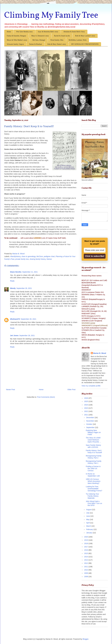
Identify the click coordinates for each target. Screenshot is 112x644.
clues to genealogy (28, 256)
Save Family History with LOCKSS (93, 446)
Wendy (13, 288)
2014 (86, 557)
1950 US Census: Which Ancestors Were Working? (93, 481)
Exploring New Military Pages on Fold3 (93, 432)
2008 (86, 577)
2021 (86, 415)
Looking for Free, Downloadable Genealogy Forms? (94, 489)
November (90, 421)
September (91, 427)
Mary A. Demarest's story (40, 36)
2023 (86, 408)
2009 (86, 573)
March (89, 526)
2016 (86, 550)
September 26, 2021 (24, 288)
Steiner (49, 259)
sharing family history (38, 259)
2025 (86, 401)
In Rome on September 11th (93, 475)
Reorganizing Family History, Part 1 (94, 462)
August (89, 510)
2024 (86, 405)
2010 (86, 570)
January (89, 533)
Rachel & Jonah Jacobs (62, 36)
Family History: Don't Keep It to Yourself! (94, 451)
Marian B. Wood (100, 353)
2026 (86, 398)
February (90, 529)
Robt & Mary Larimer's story (85, 36)
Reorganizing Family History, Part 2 (94, 457)
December (90, 418)
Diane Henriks (16, 272)
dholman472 (15, 319)
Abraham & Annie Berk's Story (74, 32)
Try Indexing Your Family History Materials (92, 496)
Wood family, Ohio (57, 40)
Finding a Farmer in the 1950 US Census (93, 468)
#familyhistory (15, 256)
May (88, 519)
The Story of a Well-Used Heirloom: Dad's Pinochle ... (93, 440)
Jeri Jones (14, 336)
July (88, 513)
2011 (86, 567)
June (88, 516)
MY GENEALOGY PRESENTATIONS (85, 44)
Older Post (71, 390)
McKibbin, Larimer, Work (78, 40)
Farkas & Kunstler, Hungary (16, 36)
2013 (86, 560)
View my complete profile (91, 386)
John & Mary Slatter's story (57, 44)
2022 (86, 411)
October (89, 424)
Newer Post (10, 390)
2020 (86, 537)
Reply (12, 281)
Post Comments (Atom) (46, 397)
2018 (86, 543)
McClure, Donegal (39, 40)
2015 (86, 553)
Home (9, 32)
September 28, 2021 (29, 319)
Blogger (86, 639)
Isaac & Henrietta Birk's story (48, 32)
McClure (40, 256)
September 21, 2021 (30, 272)
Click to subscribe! (95, 256)
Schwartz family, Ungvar (15, 44)
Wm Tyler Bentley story (24, 32)
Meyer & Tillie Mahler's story (17, 40)
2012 (86, 563)
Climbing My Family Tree (51, 16)
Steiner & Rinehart (36, 44)
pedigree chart (49, 256)
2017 (86, 547)
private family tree (22, 259)
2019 (86, 540)
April (88, 523)
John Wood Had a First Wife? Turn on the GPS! (94, 503)
